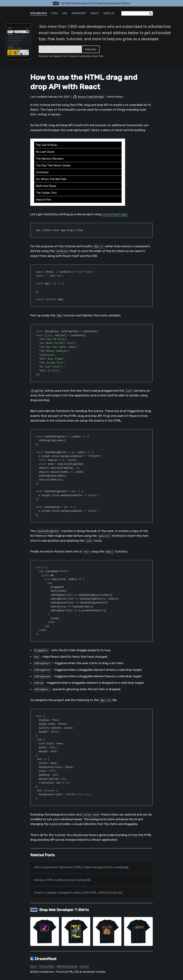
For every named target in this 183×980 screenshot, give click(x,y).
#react (119, 97)
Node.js (109, 13)
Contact (84, 967)
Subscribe (91, 49)
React (95, 13)
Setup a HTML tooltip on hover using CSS (64, 880)
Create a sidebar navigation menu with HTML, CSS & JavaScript (80, 893)
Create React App (115, 214)
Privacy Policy (47, 967)
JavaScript (79, 13)
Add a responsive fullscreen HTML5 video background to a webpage (83, 867)
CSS (65, 13)
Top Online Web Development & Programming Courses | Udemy (92, 3)
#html (111, 97)
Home (34, 967)
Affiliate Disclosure (67, 967)
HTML (54, 13)
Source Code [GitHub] (91, 97)
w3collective (39, 13)
